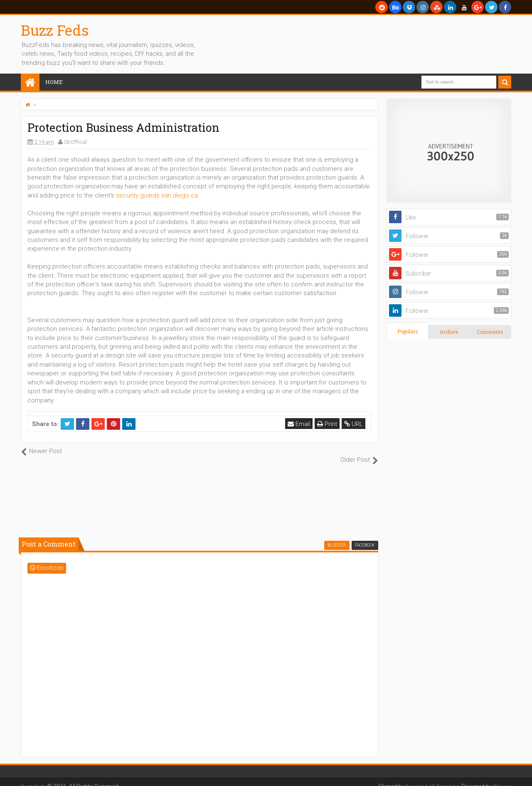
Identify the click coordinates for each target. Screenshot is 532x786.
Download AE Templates (426, 778)
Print (329, 424)
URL (355, 424)
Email (300, 424)
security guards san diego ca (157, 195)
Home (54, 82)
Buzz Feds (55, 30)
